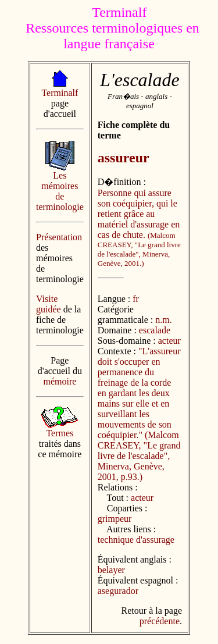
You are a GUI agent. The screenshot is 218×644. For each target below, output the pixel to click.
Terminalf (60, 93)
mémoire (60, 381)
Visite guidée (49, 304)
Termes (60, 433)
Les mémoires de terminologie (60, 191)
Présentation (59, 237)
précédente (160, 621)
